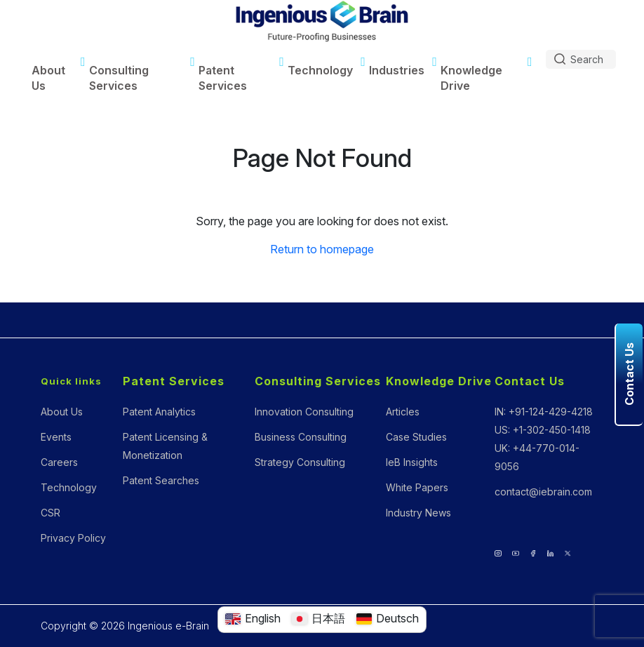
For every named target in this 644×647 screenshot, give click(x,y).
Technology (320, 70)
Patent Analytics (159, 412)
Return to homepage (322, 249)
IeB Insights (412, 462)
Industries (397, 70)
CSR (51, 513)
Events (56, 437)
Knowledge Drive (471, 78)
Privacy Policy (73, 538)
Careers (59, 462)
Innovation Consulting (304, 412)
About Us (48, 78)
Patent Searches (161, 480)
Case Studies (416, 437)
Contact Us (530, 381)
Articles (403, 412)
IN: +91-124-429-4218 (544, 412)
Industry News (418, 513)
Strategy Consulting (300, 462)
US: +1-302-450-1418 (543, 430)
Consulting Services (119, 78)
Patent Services (223, 78)
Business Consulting (301, 437)
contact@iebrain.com (543, 492)
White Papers (417, 487)
